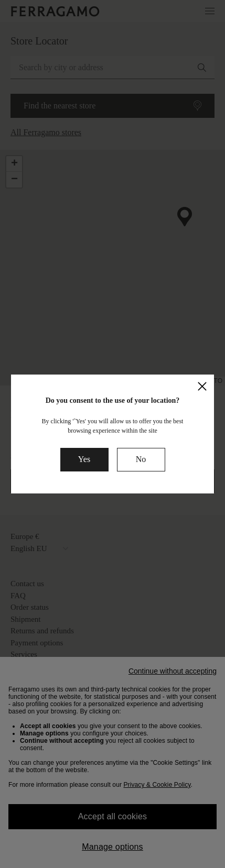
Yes (84, 459)
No (141, 459)
